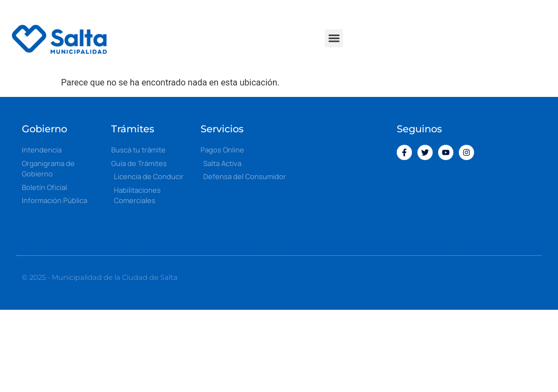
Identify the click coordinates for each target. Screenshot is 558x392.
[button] (334, 38)
